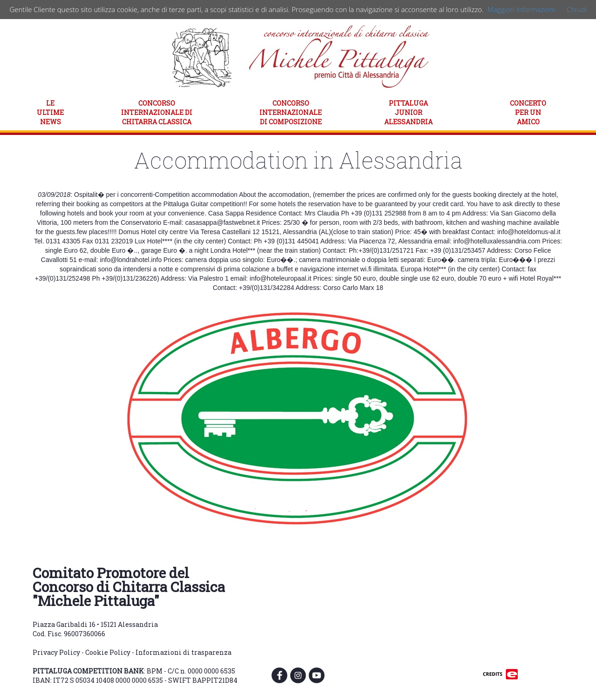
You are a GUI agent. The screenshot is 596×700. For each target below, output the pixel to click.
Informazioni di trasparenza (183, 652)
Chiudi (577, 9)
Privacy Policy (56, 652)
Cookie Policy (108, 652)
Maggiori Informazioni (521, 9)
